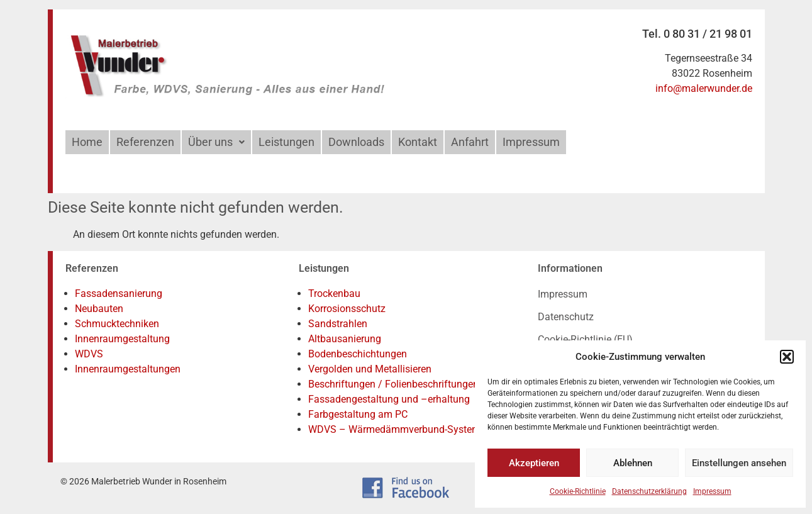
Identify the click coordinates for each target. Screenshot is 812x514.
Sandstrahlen (338, 324)
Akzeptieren (534, 463)
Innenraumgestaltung (122, 339)
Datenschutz (566, 317)
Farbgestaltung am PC (358, 414)
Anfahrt (470, 142)
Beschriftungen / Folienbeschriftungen (393, 384)
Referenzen (145, 142)
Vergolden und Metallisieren (370, 369)
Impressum (712, 491)
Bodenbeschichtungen (358, 354)
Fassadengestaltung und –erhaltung (389, 399)
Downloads (356, 142)
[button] (787, 357)
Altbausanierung (345, 339)
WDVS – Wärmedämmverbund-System (394, 429)
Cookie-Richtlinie (578, 491)
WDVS (89, 354)
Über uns (216, 142)
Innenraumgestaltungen (128, 369)
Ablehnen (633, 463)
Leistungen (286, 142)
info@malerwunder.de (704, 88)
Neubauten (99, 309)
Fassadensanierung (119, 293)
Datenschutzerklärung (649, 491)
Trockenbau (334, 293)
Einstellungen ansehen (739, 463)
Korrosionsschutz (347, 309)
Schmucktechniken (117, 324)
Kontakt (418, 142)
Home (87, 142)
